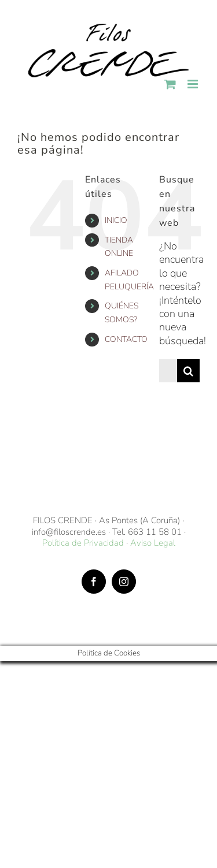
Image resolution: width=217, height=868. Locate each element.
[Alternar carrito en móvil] (170, 84)
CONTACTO (126, 339)
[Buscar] (189, 371)
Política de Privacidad (83, 543)
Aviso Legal (153, 543)
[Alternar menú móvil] (194, 84)
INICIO (116, 220)
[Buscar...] (168, 371)
